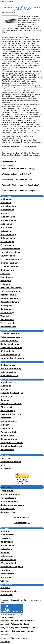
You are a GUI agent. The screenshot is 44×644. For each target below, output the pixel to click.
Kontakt (27, 600)
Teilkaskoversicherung (11, 348)
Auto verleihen (7, 535)
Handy (26, 624)
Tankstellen (6, 316)
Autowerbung (7, 577)
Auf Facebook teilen (22, 517)
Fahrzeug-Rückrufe (9, 487)
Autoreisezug (7, 556)
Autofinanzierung (10, 494)
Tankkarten (6, 538)
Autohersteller (7, 210)
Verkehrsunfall (7, 320)
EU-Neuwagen (7, 245)
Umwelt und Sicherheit (11, 446)
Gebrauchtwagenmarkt (25, 628)
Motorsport (6, 281)
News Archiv (30, 147)
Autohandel (6, 386)
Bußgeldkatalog (8, 238)
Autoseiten (6, 231)
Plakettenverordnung (10, 291)
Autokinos (5, 588)
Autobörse (5, 631)
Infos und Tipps (8, 411)
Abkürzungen (7, 199)
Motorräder (6, 418)
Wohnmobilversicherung (12, 358)
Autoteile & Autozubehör (12, 393)
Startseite (15, 638)
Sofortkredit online (9, 501)
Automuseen (6, 595)
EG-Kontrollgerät (8, 563)
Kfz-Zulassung (7, 270)
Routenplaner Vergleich (12, 567)
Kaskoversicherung (10, 344)
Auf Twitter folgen (22, 523)
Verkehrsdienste (8, 560)
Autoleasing (6, 224)
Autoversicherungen (10, 355)
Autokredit (5, 624)
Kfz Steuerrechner (9, 263)
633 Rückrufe (7, 491)
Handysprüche (7, 574)
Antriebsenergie (8, 382)
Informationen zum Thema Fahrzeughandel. (20, 191)
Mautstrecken (7, 277)
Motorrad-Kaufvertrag (11, 368)
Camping (5, 400)
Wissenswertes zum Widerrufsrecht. (17, 180)
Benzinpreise (7, 542)
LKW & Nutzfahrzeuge (11, 414)
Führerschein (7, 407)
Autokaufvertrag (8, 372)
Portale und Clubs (9, 432)
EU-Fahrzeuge (7, 242)
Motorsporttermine (9, 591)
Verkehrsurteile (8, 323)
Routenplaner (7, 305)
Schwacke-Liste (8, 512)
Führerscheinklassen (10, 249)
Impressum (6, 458)
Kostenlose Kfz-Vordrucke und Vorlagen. (19, 169)
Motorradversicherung (11, 337)
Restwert (5, 531)
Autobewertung (8, 509)
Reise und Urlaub (9, 439)
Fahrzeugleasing (8, 498)
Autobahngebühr (8, 206)
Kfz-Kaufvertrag (8, 365)
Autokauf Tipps (8, 217)
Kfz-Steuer (16, 631)
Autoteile (4, 635)
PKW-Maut (5, 284)
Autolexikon (6, 227)
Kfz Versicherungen (10, 266)
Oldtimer (4, 425)
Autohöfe (5, 213)
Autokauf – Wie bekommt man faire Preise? (20, 185)
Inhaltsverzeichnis (8, 161)
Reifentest (5, 552)
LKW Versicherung (9, 341)
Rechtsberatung (8, 295)
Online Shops (7, 428)
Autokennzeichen (9, 220)
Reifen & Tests (7, 435)
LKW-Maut (5, 274)
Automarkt (5, 389)
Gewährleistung (8, 256)
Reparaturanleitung (10, 302)
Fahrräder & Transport (11, 404)
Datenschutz (17, 600)
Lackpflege (6, 570)
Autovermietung (8, 235)
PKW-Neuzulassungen (11, 288)
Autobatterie (6, 549)
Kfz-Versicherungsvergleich (23, 620)
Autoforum (5, 642)
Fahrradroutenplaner (10, 252)
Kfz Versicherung (10, 333)
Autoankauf (6, 203)
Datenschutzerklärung (11, 462)
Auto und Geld (7, 396)
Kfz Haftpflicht (7, 351)
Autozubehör (17, 624)
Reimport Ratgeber (9, 298)
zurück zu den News (11, 147)
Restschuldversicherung (12, 505)
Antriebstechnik (8, 545)
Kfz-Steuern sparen (11, 259)
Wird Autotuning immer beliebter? (16, 174)
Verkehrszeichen (8, 327)
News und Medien (9, 421)
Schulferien (7, 313)
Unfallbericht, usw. (9, 376)
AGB (3, 465)
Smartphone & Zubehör (11, 443)
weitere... (5, 581)
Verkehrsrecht (7, 450)
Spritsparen (8, 309)
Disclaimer (5, 469)
